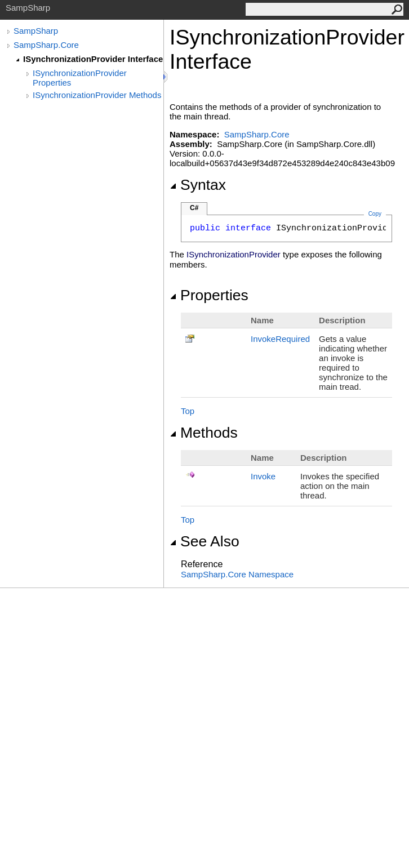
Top (188, 411)
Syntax (198, 185)
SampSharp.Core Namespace (237, 574)
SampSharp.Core (46, 45)
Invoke (263, 476)
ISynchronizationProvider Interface (93, 59)
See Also (204, 541)
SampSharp (36, 31)
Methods (204, 433)
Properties (209, 295)
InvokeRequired (280, 339)
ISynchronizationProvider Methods (97, 95)
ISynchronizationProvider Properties (80, 78)
